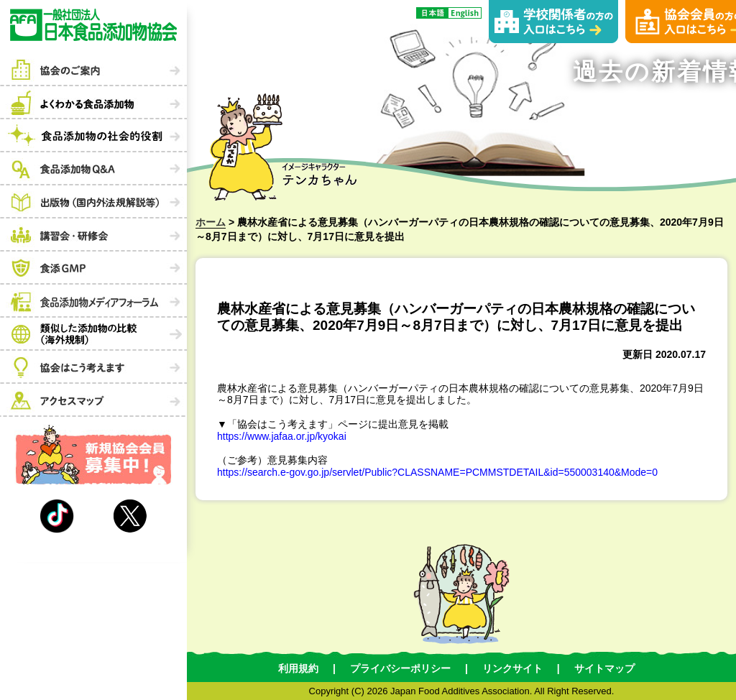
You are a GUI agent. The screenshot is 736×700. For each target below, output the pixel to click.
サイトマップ (604, 668)
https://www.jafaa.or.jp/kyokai (282, 436)
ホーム (211, 222)
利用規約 (298, 668)
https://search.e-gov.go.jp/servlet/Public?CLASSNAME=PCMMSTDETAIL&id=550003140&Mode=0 (437, 472)
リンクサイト (512, 668)
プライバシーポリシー (400, 668)
